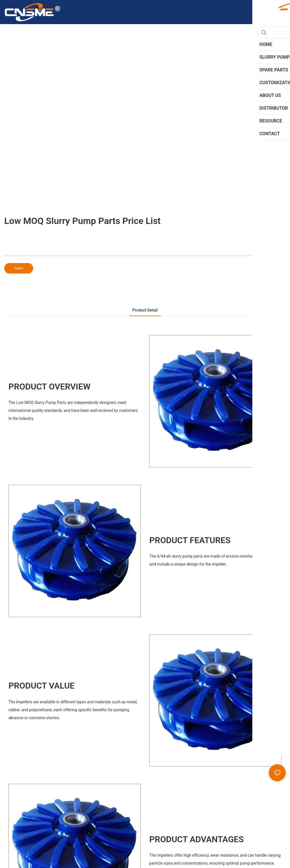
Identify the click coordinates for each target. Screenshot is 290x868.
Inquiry (19, 268)
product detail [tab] (145, 310)
